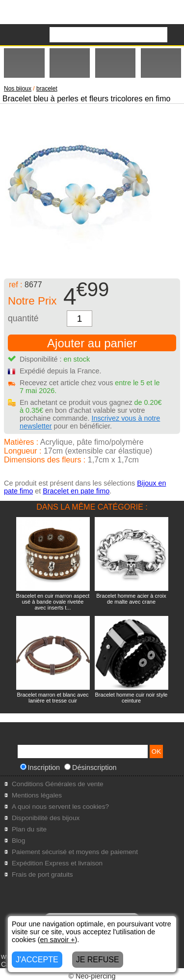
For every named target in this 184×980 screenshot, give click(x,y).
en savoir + (58, 940)
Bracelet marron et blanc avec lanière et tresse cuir (53, 698)
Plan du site (29, 829)
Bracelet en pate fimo (76, 491)
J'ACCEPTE (37, 960)
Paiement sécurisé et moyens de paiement (75, 852)
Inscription (40, 767)
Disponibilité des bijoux (46, 818)
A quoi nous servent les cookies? (60, 807)
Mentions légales (37, 795)
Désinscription (90, 767)
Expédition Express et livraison (57, 863)
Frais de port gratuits (42, 874)
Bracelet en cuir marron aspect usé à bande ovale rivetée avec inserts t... (53, 602)
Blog (18, 841)
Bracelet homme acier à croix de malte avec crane (131, 599)
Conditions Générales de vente (58, 784)
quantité (23, 318)
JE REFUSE (98, 960)
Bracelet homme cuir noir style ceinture (131, 698)
